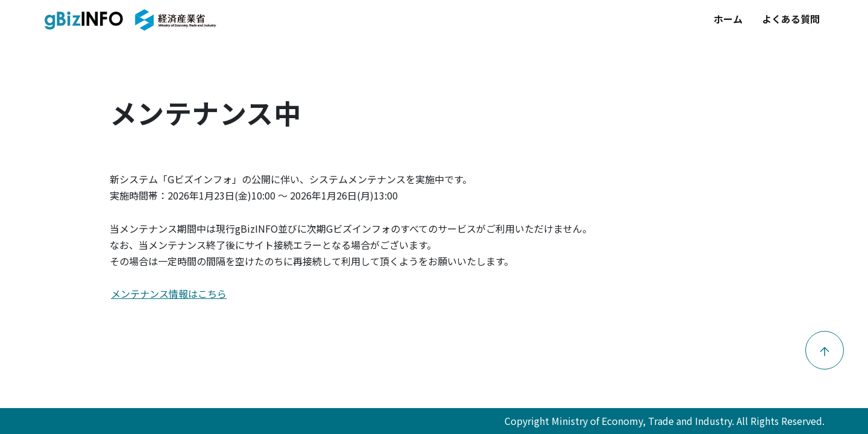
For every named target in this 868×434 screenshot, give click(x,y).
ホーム (728, 19)
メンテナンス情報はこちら (169, 294)
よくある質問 (791, 19)
